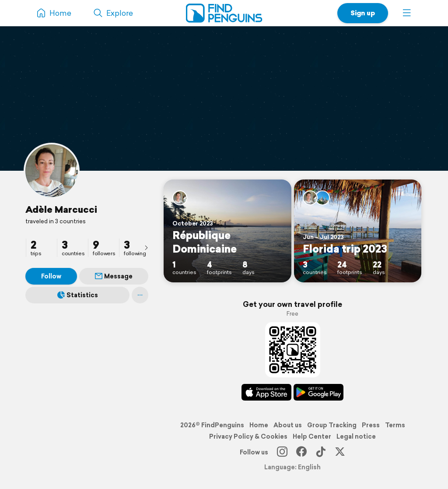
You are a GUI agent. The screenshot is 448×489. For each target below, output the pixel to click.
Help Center (312, 436)
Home (259, 425)
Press (371, 425)
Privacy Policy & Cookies (248, 436)
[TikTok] (321, 452)
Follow (51, 276)
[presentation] (146, 247)
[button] (407, 13)
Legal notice (356, 436)
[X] (340, 452)
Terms (395, 425)
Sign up (363, 13)
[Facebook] (301, 452)
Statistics (78, 295)
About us (288, 425)
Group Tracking (332, 425)
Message (114, 276)
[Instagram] (282, 452)
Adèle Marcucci (61, 209)
